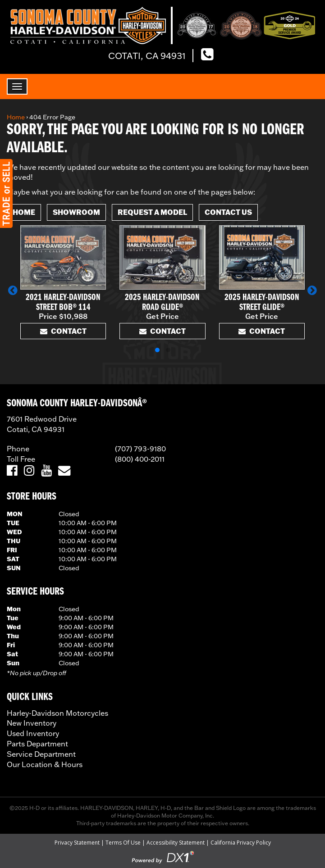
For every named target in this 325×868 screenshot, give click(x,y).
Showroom (76, 212)
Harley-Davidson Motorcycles (57, 713)
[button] (13, 290)
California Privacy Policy (241, 843)
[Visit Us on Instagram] (29, 471)
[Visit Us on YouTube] (46, 471)
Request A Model (152, 212)
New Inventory (32, 723)
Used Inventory (33, 733)
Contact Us (228, 212)
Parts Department (37, 744)
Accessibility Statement (176, 843)
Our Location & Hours (45, 764)
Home (16, 117)
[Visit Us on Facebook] (12, 471)
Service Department (41, 754)
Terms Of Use (123, 843)
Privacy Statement (77, 843)
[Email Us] (64, 471)
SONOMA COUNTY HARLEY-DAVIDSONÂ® (77, 404)
